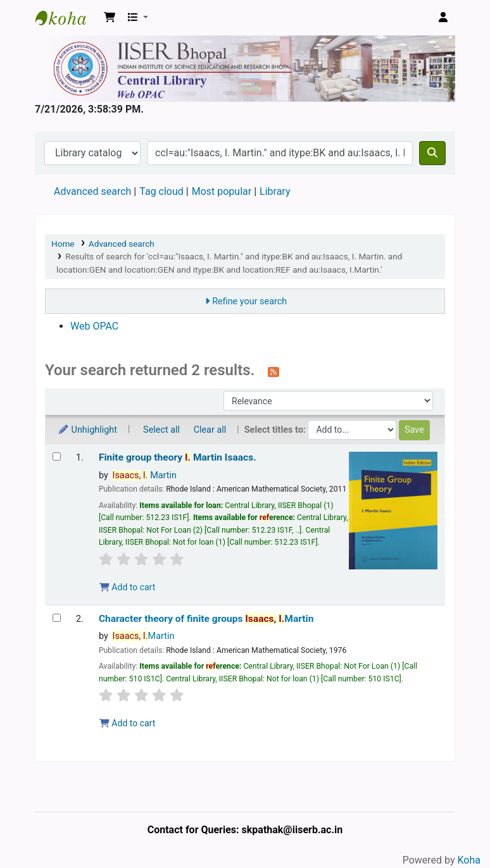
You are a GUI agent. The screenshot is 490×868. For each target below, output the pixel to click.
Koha (469, 860)
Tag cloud (161, 191)
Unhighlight (87, 430)
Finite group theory (178, 457)
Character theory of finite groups (206, 619)
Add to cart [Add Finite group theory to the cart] (127, 587)
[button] (110, 18)
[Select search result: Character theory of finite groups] (57, 618)
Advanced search (92, 191)
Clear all (210, 430)
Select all (161, 430)
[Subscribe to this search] (273, 371)
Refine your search (249, 301)
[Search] (432, 153)
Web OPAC (94, 326)
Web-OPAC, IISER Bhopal (67, 18)
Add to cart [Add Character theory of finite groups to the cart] (127, 723)
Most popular (222, 191)
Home (63, 244)
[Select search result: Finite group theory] (57, 456)
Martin (144, 475)
